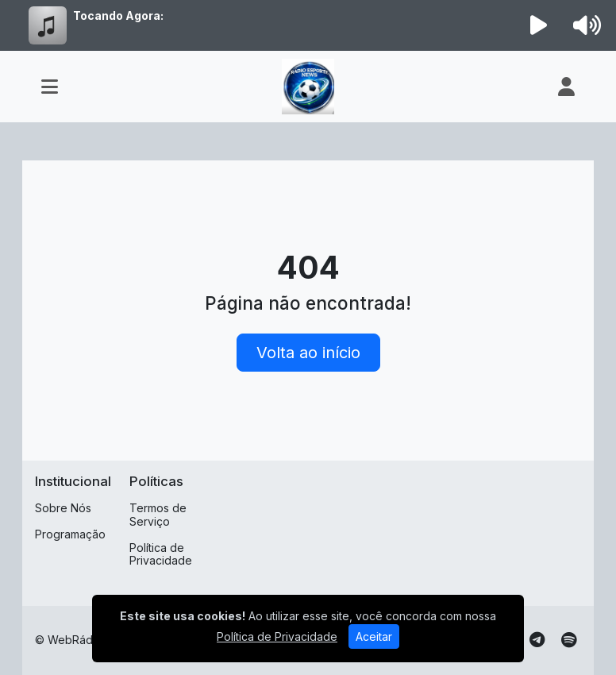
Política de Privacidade (161, 554)
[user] (566, 87)
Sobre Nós (63, 508)
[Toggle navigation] (50, 87)
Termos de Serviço (158, 515)
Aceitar (374, 636)
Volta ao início (308, 353)
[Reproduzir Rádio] (539, 25)
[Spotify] (569, 640)
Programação (70, 534)
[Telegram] (537, 640)
